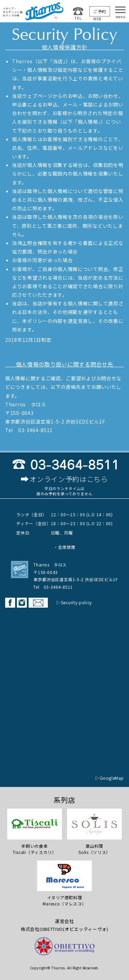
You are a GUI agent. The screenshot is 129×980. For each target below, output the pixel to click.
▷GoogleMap (110, 778)
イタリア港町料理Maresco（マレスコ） (64, 883)
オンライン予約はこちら (69, 479)
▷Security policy (74, 602)
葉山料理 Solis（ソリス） (94, 832)
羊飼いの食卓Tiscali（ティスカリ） (35, 832)
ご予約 (100, 11)
